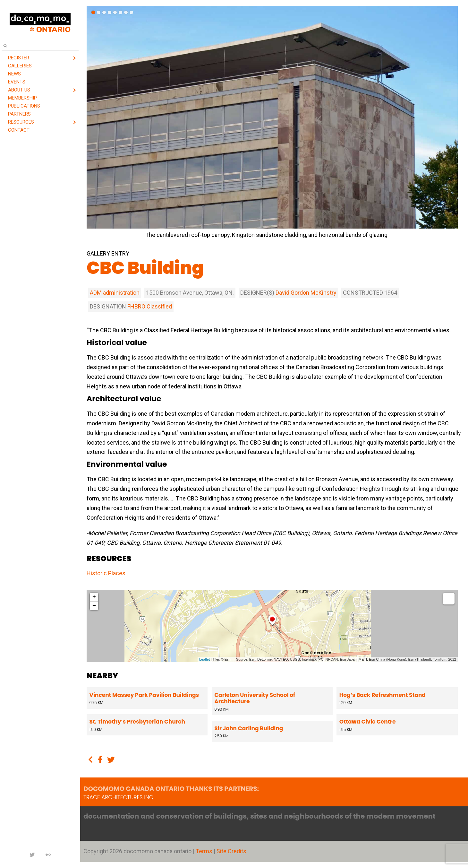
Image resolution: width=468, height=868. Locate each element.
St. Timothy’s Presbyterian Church (137, 722)
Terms (205, 851)
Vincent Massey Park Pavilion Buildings (144, 695)
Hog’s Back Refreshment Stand (382, 695)
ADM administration (115, 293)
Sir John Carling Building (248, 728)
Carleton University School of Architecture (254, 698)
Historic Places (106, 573)
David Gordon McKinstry (306, 293)
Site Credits (231, 851)
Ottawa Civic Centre (367, 722)
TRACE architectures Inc (118, 797)
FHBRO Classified (150, 306)
